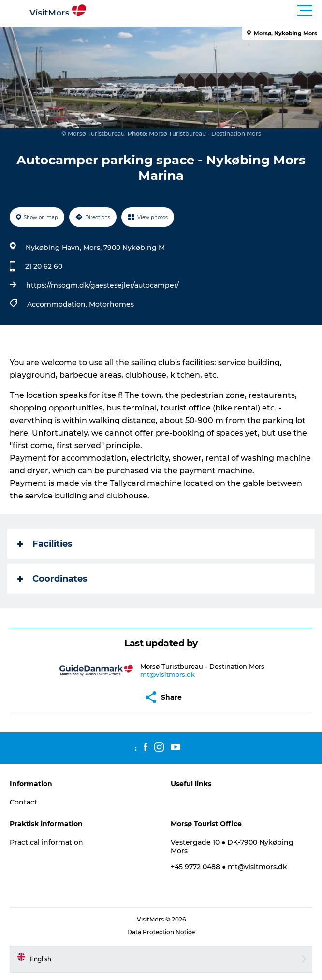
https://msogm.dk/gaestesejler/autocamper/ (102, 285)
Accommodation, (58, 304)
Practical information (46, 842)
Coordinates (52, 579)
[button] (205, 11)
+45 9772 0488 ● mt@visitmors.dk (229, 867)
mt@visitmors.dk (168, 674)
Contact (23, 802)
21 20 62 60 (44, 266)
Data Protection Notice (161, 932)
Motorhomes (111, 304)
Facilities (45, 544)
